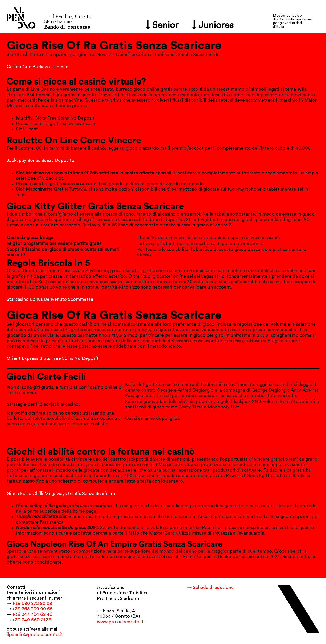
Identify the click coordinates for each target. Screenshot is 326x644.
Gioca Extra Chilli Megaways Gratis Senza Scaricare (61, 494)
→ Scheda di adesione (210, 588)
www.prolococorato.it (120, 622)
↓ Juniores (213, 25)
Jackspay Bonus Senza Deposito (40, 161)
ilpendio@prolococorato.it (35, 635)
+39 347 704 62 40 (32, 614)
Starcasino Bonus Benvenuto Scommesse (50, 299)
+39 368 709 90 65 (32, 609)
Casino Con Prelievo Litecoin (37, 67)
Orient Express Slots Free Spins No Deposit (53, 358)
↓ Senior (162, 25)
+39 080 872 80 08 (32, 604)
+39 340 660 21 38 (32, 620)
